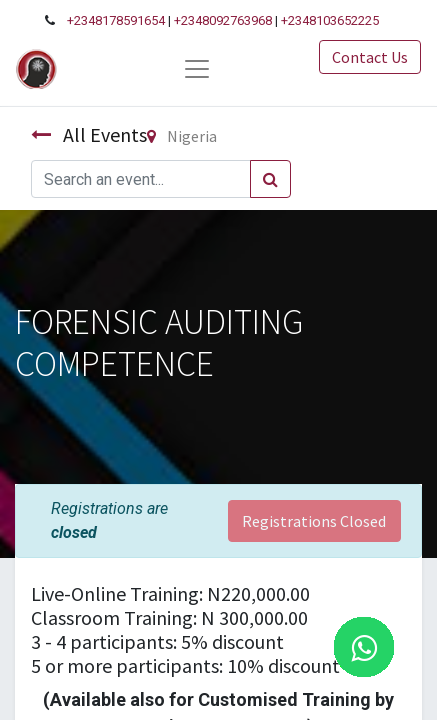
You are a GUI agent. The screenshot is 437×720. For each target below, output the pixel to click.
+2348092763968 (223, 20)
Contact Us (370, 57)
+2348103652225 (330, 20)
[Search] (270, 179)
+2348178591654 (116, 20)
